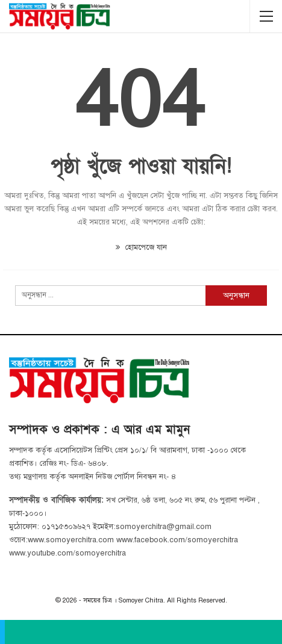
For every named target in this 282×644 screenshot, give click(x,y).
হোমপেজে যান (141, 247)
